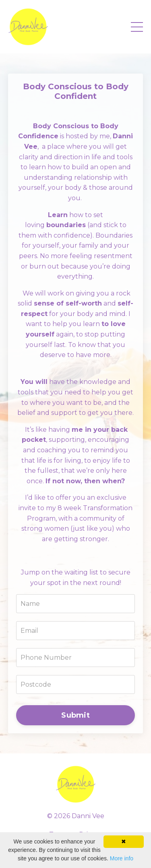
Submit (75, 715)
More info (122, 858)
